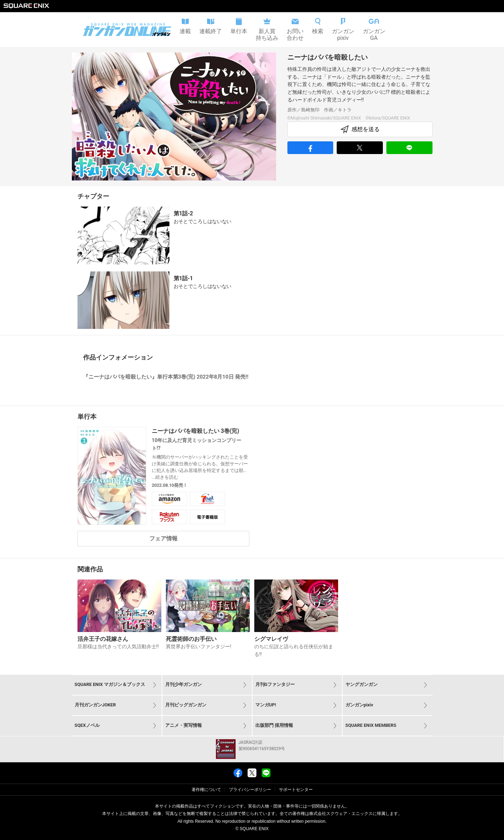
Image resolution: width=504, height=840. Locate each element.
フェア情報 (163, 538)
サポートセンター (296, 790)
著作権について (206, 790)
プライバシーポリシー (250, 790)
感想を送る (360, 129)
